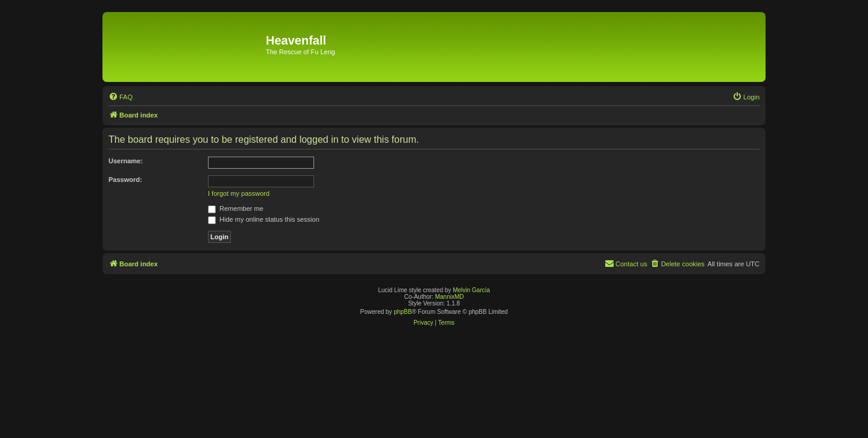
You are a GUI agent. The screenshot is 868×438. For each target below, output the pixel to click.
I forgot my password (239, 193)
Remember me (236, 208)
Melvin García (471, 290)
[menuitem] (121, 97)
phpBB (403, 312)
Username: (126, 161)
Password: (125, 180)
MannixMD (450, 297)
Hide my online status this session (264, 219)
